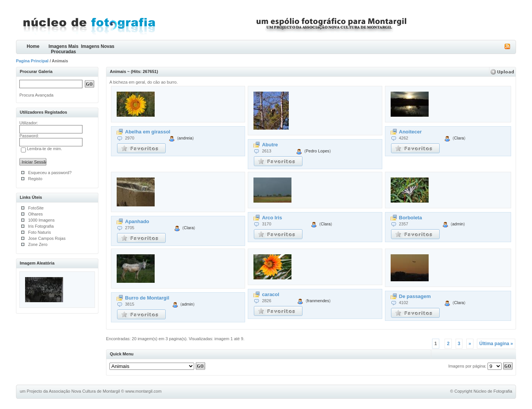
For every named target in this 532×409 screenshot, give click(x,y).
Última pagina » (496, 344)
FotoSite (36, 208)
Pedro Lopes (317, 151)
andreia (186, 138)
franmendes (318, 301)
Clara (459, 138)
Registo (35, 179)
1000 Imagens (41, 220)
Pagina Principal (32, 61)
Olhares (36, 214)
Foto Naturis (40, 232)
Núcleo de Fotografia (493, 391)
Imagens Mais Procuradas (64, 49)
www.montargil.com (143, 391)
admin (458, 224)
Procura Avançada (36, 95)
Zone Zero (38, 244)
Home (33, 46)
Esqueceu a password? (50, 173)
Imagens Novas (98, 46)
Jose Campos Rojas (47, 238)
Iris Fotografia (41, 226)
